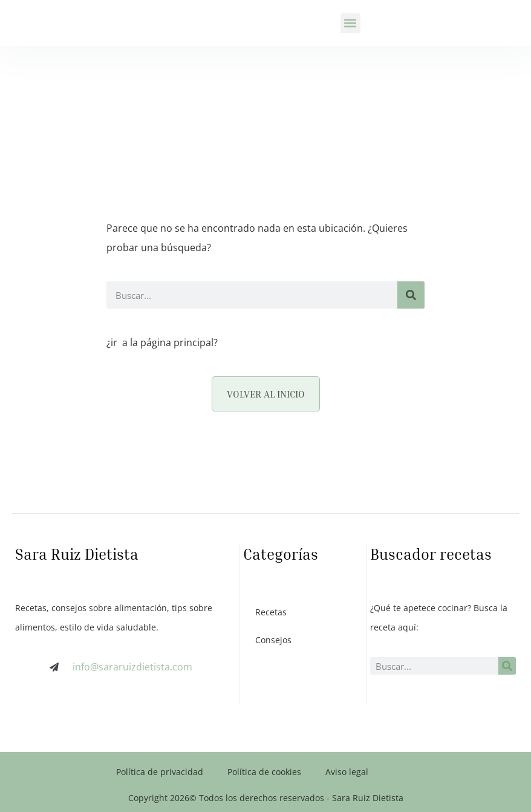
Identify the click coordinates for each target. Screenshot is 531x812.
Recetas (271, 612)
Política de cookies (264, 772)
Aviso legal (347, 772)
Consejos (273, 640)
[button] (350, 23)
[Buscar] (411, 295)
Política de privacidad (160, 772)
